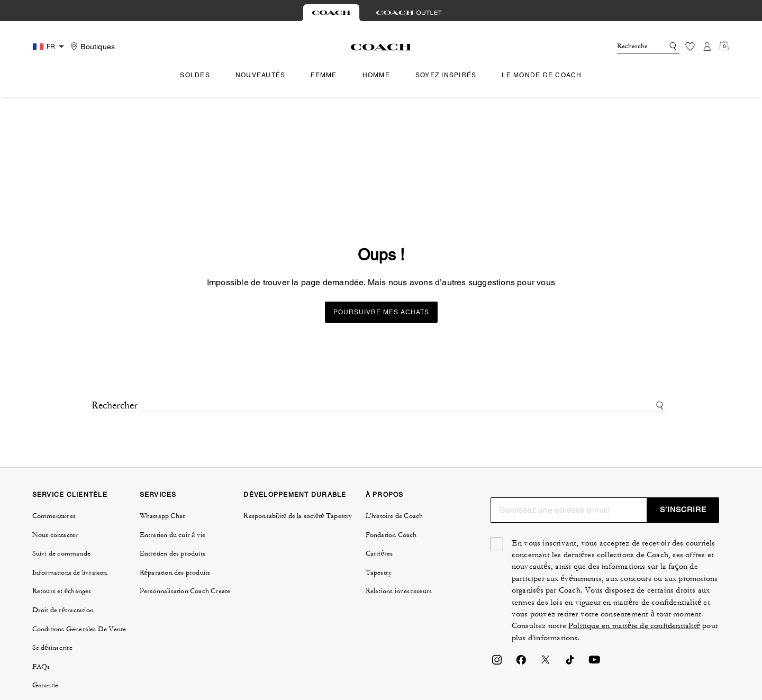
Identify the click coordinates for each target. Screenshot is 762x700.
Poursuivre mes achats (381, 214)
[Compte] (707, 47)
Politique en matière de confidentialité (634, 527)
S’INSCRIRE (683, 411)
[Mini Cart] (724, 46)
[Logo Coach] (381, 47)
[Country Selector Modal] (50, 47)
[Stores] (91, 47)
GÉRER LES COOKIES (343, 645)
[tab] (331, 13)
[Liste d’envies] (690, 47)
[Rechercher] (632, 47)
